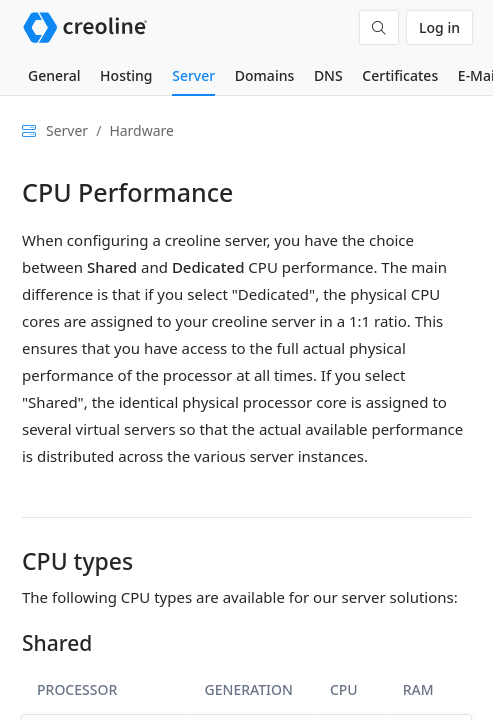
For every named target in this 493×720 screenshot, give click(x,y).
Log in (439, 27)
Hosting (126, 75)
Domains (264, 75)
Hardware (141, 130)
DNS (328, 75)
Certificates (400, 75)
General (54, 75)
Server (193, 75)
